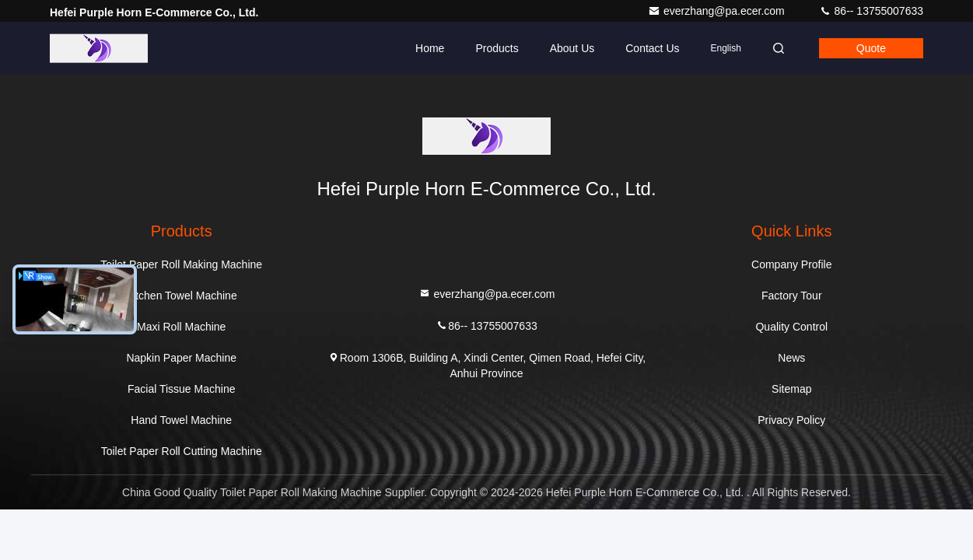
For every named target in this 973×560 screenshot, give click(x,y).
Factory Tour (792, 296)
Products (497, 48)
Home (430, 48)
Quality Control (791, 327)
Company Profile (792, 264)
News (791, 358)
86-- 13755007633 (871, 11)
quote (871, 48)
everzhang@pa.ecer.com (718, 11)
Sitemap (791, 389)
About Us (572, 48)
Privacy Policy (791, 420)
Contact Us (652, 48)
